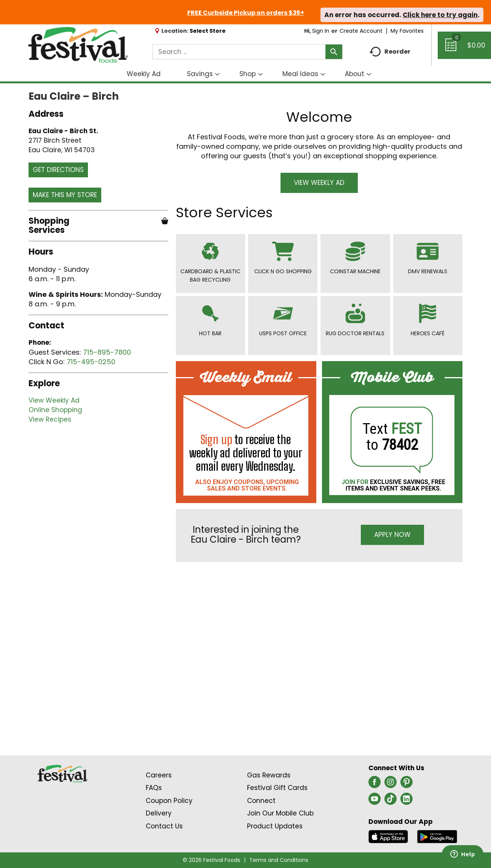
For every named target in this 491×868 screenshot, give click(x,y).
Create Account (361, 31)
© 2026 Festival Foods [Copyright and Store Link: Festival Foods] (211, 860)
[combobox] (247, 52)
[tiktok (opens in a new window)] (391, 801)
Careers (159, 775)
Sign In (321, 31)
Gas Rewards (269, 775)
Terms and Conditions (279, 860)
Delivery (159, 813)
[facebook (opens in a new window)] (375, 784)
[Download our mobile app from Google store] (437, 836)
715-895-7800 (107, 352)
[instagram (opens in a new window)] (391, 784)
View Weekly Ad (54, 400)
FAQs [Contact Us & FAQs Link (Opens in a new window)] (154, 788)
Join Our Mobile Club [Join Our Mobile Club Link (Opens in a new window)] (280, 813)
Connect (261, 801)
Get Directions (58, 170)
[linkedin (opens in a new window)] (407, 801)
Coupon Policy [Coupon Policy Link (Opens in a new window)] (169, 801)
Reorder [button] (390, 52)
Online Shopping (55, 410)
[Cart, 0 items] (464, 49)
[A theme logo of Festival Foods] (78, 45)
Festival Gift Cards (277, 788)
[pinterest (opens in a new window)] (407, 784)
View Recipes (50, 419)
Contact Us (164, 826)
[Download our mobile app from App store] (388, 836)
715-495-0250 (91, 362)
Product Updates (275, 826)
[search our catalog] (334, 52)
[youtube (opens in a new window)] (375, 801)
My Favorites (408, 31)
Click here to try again (440, 15)
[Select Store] (208, 31)
